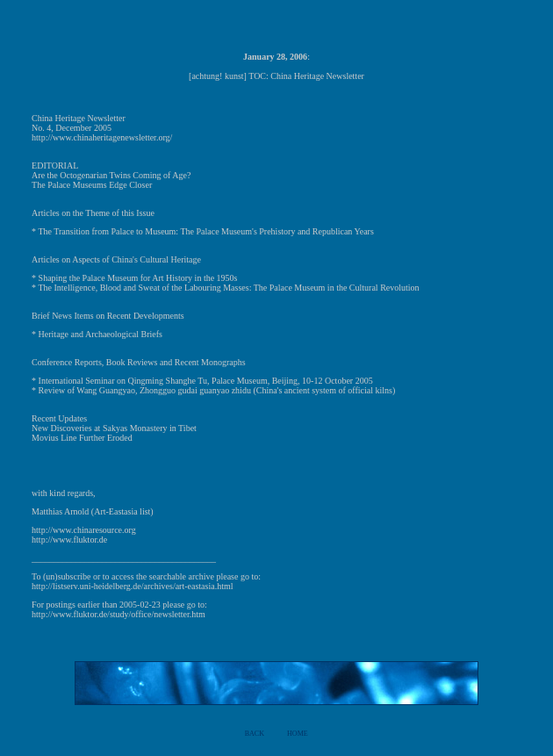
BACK (255, 734)
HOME (298, 734)
